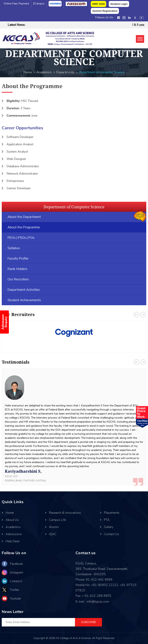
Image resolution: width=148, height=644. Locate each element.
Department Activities (24, 290)
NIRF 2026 (98, 4)
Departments (65, 72)
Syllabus (14, 248)
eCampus (39, 4)
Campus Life (57, 520)
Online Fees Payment (16, 4)
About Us (12, 520)
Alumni (54, 527)
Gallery (109, 527)
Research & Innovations (65, 513)
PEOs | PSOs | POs (21, 238)
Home (28, 72)
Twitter (14, 590)
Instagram (16, 573)
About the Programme (24, 227)
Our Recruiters (18, 279)
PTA (107, 520)
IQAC (53, 534)
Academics (44, 72)
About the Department (24, 217)
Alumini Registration (105, 11)
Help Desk (13, 541)
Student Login (119, 4)
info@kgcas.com (98, 602)
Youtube (15, 599)
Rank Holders (17, 269)
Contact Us (111, 534)
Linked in (16, 581)
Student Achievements (24, 300)
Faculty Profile (18, 259)
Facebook (16, 564)
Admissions (14, 534)
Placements (112, 513)
